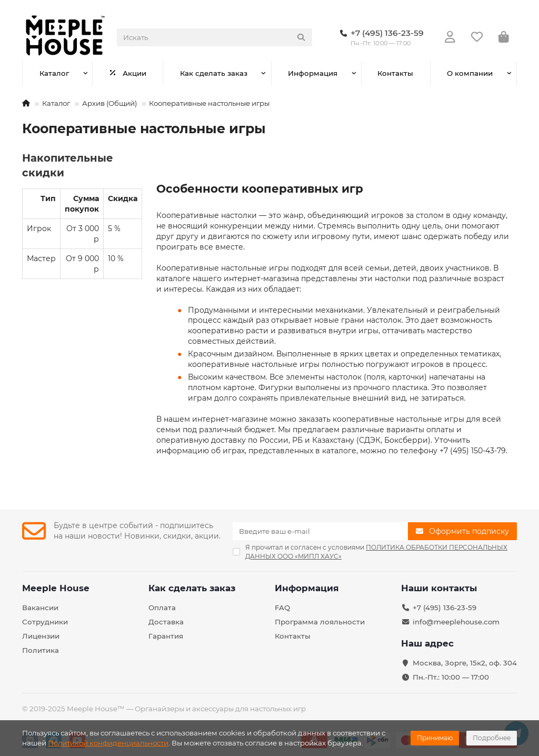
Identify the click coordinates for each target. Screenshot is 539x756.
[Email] (320, 531)
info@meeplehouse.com (456, 622)
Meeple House (56, 588)
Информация (313, 73)
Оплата (162, 608)
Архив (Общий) (109, 103)
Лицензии (41, 636)
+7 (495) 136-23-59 (445, 608)
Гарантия (166, 636)
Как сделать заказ (214, 73)
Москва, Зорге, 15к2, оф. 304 (465, 663)
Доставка (166, 622)
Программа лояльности (320, 622)
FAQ (282, 608)
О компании (470, 73)
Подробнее (492, 738)
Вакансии (40, 608)
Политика (41, 650)
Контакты (395, 73)
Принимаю (435, 738)
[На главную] (26, 103)
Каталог (54, 73)
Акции (128, 73)
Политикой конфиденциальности (108, 743)
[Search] (214, 37)
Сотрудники (45, 622)
